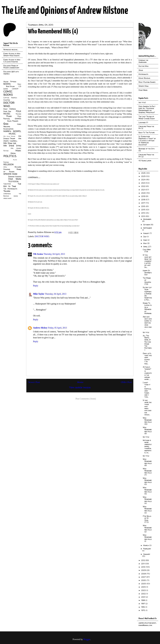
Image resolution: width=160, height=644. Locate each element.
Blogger (87, 639)
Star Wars (15, 179)
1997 (143, 604)
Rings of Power (12, 170)
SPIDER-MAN (10, 174)
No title (146, 332)
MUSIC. (12, 134)
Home (80, 382)
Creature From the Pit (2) (146, 156)
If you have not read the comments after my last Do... (147, 261)
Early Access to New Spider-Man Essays (12, 55)
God (6, 124)
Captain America (10, 98)
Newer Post (34, 382)
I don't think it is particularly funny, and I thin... (147, 390)
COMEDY (15, 89)
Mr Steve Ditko (12, 146)
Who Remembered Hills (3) (147, 510)
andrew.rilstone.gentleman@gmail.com (147, 624)
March (146, 545)
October (147, 225)
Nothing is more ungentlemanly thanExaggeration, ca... (147, 446)
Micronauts (143, 74)
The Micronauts (10, 189)
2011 (143, 564)
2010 (144, 567)
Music (18, 151)
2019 (143, 196)
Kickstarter (8, 129)
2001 (144, 597)
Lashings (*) (143, 122)
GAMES (18, 119)
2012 (143, 560)
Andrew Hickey (40, 328)
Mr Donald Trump (12, 137)
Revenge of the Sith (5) (147, 150)
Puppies (6, 162)
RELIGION (8, 164)
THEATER (7, 184)
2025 (144, 176)
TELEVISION (13, 181)
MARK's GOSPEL (12, 131)
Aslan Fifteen (10, 82)
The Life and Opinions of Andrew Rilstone (65, 11)
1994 (143, 607)
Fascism (18, 114)
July (145, 237)
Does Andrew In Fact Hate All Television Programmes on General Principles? (147, 109)
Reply (36, 286)
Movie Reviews (144, 78)
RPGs (5, 167)
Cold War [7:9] (147, 251)
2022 (144, 186)
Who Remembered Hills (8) (147, 462)
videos (16, 196)
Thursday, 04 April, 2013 (54, 254)
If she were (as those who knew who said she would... (147, 407)
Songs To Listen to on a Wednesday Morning (147, 308)
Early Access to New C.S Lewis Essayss (12, 61)
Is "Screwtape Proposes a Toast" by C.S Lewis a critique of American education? (147, 141)
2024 (144, 180)
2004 (144, 587)
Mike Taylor (39, 294)
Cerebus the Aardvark (143, 61)
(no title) (142, 102)
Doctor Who (144, 66)
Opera (13, 153)
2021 (143, 190)
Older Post (126, 382)
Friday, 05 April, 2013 (57, 328)
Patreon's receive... (11, 50)
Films (9, 116)
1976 (143, 610)
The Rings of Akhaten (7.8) (147, 281)
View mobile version (80, 387)
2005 (144, 584)
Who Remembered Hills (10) (147, 421)
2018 (143, 200)
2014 (143, 213)
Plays (15, 160)
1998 (143, 600)
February (147, 549)
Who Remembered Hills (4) (147, 500)
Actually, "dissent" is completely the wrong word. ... (147, 373)
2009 (144, 570)
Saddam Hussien (15, 177)
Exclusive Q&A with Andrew (11, 73)
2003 (144, 590)
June (145, 240)
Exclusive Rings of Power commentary (11, 67)
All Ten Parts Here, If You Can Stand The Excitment (147, 343)
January (147, 554)
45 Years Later (145, 161)
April (146, 247)
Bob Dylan (10, 86)
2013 (143, 216)
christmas (7, 194)
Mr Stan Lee (10, 143)
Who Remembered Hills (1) (147, 538)
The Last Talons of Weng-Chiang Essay (147, 117)
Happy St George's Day (147, 273)
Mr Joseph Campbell (12, 140)
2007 (144, 577)
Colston (7, 100)
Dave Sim (7, 111)
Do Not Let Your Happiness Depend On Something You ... (147, 294)
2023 (144, 183)
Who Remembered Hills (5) (147, 491)
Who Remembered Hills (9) (147, 431)
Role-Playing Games (147, 82)
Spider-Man (143, 86)
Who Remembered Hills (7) (147, 472)
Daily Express (10, 109)
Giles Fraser (13, 121)
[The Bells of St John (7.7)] (147, 519)
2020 (144, 193)
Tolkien (7, 191)
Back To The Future (147, 132)
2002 (144, 594)
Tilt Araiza (38, 254)
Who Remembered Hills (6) (147, 481)
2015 (143, 210)
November (147, 219)
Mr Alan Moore (9, 136)
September (148, 228)
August (146, 233)
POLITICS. (10, 156)
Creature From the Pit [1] (146, 127)
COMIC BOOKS (8, 93)
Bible (19, 84)
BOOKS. (7, 84)
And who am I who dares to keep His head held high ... (147, 323)
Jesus (141, 70)
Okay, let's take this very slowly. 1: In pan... (147, 358)
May (145, 243)
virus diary (7, 198)
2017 (143, 203)
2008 (144, 574)
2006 (144, 580)
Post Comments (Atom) (86, 399)
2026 (144, 173)
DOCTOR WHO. (42, 236)
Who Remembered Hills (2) (147, 529)
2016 (144, 206)
